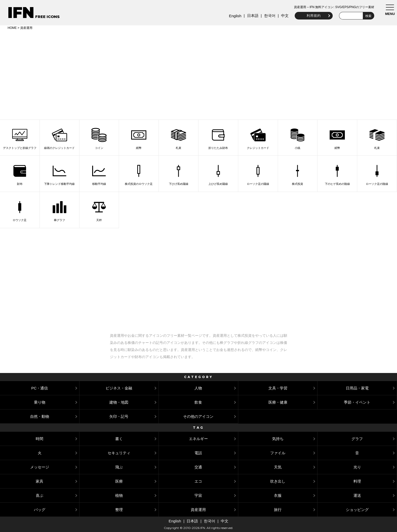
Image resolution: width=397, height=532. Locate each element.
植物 (119, 495)
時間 (39, 439)
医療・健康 (278, 402)
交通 (198, 467)
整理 (119, 510)
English (234, 16)
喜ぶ (39, 495)
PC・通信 (39, 388)
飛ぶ (119, 467)
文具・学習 (278, 388)
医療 (119, 481)
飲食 (198, 402)
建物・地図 (119, 402)
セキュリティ (119, 453)
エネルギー (198, 439)
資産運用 (198, 510)
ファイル (278, 453)
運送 (357, 495)
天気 (278, 467)
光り (357, 467)
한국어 (268, 16)
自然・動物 (40, 416)
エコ (198, 481)
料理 (357, 481)
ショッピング (357, 510)
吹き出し (278, 481)
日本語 (251, 16)
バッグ (40, 510)
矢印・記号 (119, 416)
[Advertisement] (198, 74)
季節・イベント (357, 402)
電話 (198, 453)
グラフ (357, 439)
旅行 (278, 510)
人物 (198, 388)
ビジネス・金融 (119, 388)
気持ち (278, 439)
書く (119, 439)
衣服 (278, 495)
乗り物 (40, 402)
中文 (284, 16)
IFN (21, 13)
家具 (39, 481)
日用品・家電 (357, 388)
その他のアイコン (198, 416)
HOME (12, 28)
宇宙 (198, 495)
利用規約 (312, 16)
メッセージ (40, 467)
